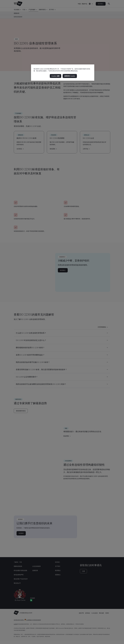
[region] (63, 73)
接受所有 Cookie (70, 76)
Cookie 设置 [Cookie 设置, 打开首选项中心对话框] (55, 76)
